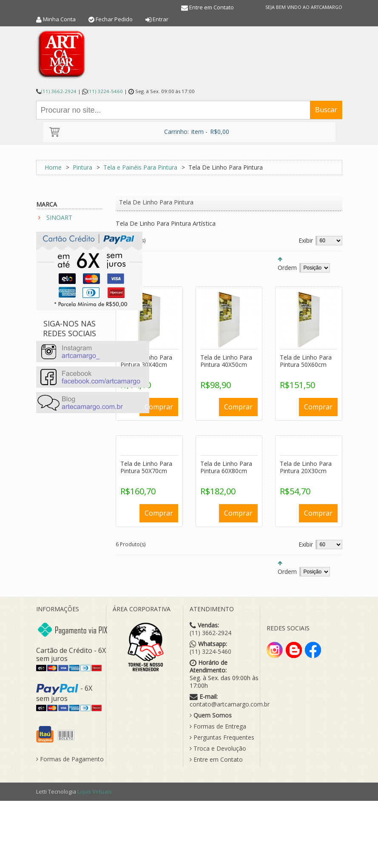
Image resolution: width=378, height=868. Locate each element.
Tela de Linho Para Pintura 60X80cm (226, 467)
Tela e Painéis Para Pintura (140, 167)
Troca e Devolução (218, 749)
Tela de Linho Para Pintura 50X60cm (306, 361)
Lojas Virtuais (95, 791)
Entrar (161, 19)
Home (53, 167)
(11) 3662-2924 (59, 91)
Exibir (306, 240)
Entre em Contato (212, 7)
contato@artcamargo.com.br (230, 704)
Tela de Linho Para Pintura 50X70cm (146, 467)
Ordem (287, 268)
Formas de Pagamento (70, 759)
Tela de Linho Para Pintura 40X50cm (226, 361)
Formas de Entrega (218, 726)
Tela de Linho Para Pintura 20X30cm (306, 467)
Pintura (82, 167)
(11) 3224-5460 (105, 91)
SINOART (59, 217)
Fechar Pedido (114, 19)
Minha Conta (59, 19)
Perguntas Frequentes (222, 738)
